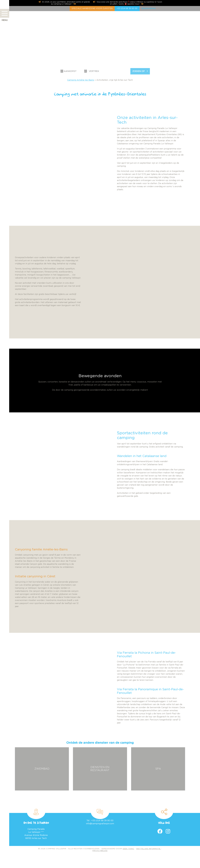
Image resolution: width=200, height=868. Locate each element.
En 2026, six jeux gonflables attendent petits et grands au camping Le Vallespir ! (64, 3)
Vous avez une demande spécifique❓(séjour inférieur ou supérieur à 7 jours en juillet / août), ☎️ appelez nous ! (128, 3)
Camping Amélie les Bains (81, 80)
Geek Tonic (128, 849)
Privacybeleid (100, 851)
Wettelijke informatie (149, 849)
